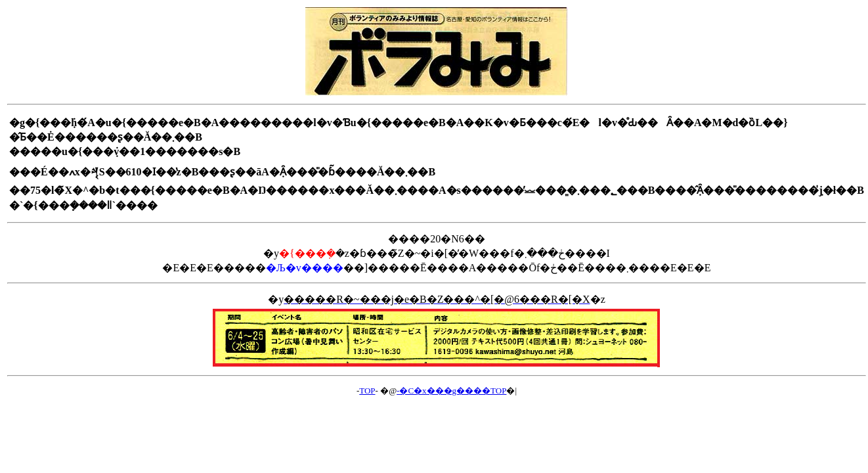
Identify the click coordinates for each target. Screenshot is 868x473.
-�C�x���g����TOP (451, 391)
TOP (367, 391)
